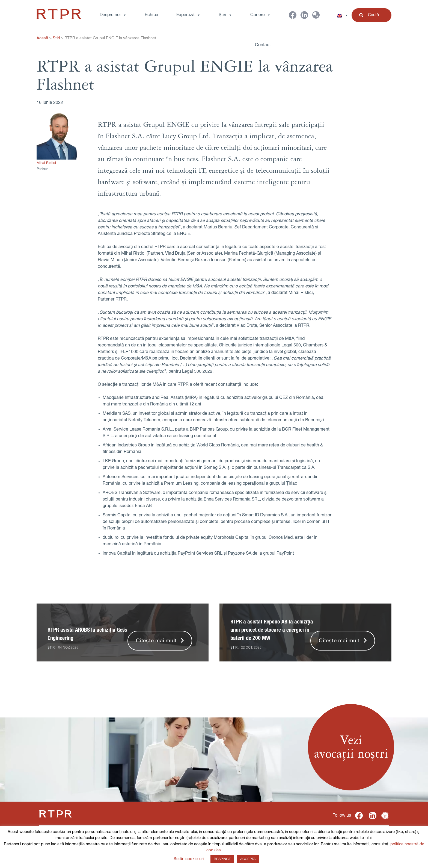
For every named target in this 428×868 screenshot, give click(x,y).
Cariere (261, 15)
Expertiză (188, 15)
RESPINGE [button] (222, 859)
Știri (225, 15)
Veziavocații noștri (351, 747)
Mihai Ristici (46, 163)
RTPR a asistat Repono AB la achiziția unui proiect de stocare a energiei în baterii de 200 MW (272, 630)
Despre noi (113, 15)
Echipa (151, 15)
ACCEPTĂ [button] (248, 859)
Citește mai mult (156, 641)
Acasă (42, 38)
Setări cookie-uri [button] (189, 859)
